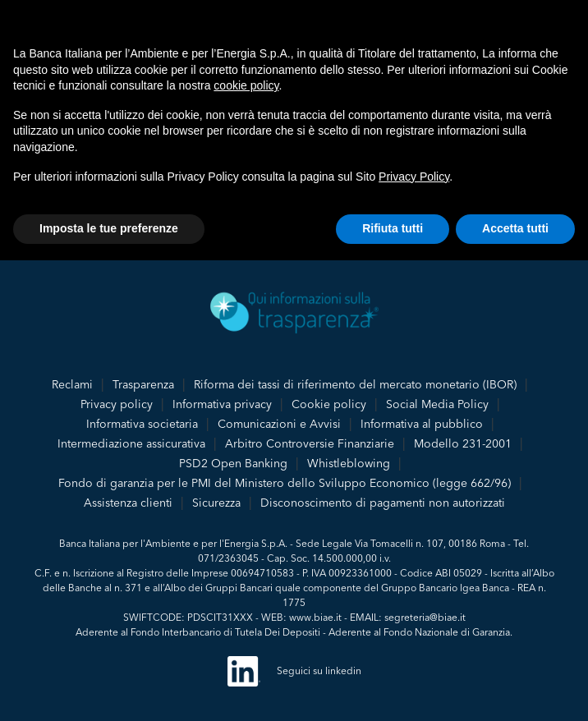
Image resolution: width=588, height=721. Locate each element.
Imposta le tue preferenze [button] (109, 228)
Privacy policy (117, 404)
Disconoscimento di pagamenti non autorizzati (383, 503)
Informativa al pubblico (422, 424)
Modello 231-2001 (463, 443)
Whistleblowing (349, 463)
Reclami (72, 384)
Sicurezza (216, 503)
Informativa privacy (222, 404)
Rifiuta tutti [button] (393, 228)
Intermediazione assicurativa (131, 443)
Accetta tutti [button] (515, 228)
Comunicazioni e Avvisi (279, 424)
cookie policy (246, 85)
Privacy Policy (414, 177)
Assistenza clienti (128, 503)
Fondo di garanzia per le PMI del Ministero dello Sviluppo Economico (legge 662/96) (285, 483)
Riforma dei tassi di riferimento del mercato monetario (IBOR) (355, 384)
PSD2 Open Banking (233, 463)
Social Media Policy (437, 404)
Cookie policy (329, 404)
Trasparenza (143, 384)
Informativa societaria (142, 424)
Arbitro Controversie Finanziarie (310, 443)
